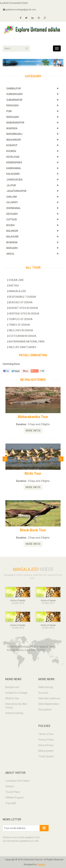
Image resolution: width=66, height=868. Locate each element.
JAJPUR (11, 185)
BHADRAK (12, 242)
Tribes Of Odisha (19, 325)
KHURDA (11, 151)
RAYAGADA (12, 105)
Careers (10, 786)
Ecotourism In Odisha (22, 336)
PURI (9, 111)
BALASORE (12, 237)
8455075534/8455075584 (14, 3)
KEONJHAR (13, 157)
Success (43, 693)
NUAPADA (12, 128)
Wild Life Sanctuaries (22, 347)
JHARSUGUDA (14, 180)
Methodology (46, 687)
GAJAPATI (12, 202)
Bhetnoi (13, 286)
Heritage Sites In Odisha (23, 314)
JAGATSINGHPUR (16, 191)
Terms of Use (46, 734)
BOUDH (10, 225)
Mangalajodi (17, 291)
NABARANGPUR (15, 123)
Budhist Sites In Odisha (23, 308)
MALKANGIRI (14, 140)
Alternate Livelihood (49, 698)
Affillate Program (15, 798)
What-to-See (12, 698)
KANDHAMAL (14, 168)
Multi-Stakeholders (49, 704)
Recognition (45, 710)
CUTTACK (12, 219)
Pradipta (41, 864)
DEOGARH (12, 214)
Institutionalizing (14, 713)
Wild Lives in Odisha (20, 330)
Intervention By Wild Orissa (16, 706)
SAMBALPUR (14, 88)
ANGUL (10, 254)
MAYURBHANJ (14, 134)
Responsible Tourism (22, 297)
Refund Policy (46, 745)
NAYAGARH (13, 117)
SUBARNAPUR (14, 100)
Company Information (18, 781)
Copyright (11, 803)
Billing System (46, 751)
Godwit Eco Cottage (16, 693)
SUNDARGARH (15, 94)
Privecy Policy (46, 740)
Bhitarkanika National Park (26, 342)
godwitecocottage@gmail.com (19, 10)
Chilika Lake (15, 280)
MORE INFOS (33, 431)
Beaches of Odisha (20, 302)
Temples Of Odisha (20, 319)
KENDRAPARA (14, 162)
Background (12, 687)
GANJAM (12, 197)
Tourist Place (13, 792)
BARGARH (12, 248)
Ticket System (46, 756)
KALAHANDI (13, 174)
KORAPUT (12, 145)
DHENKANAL (13, 208)
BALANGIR (12, 231)
